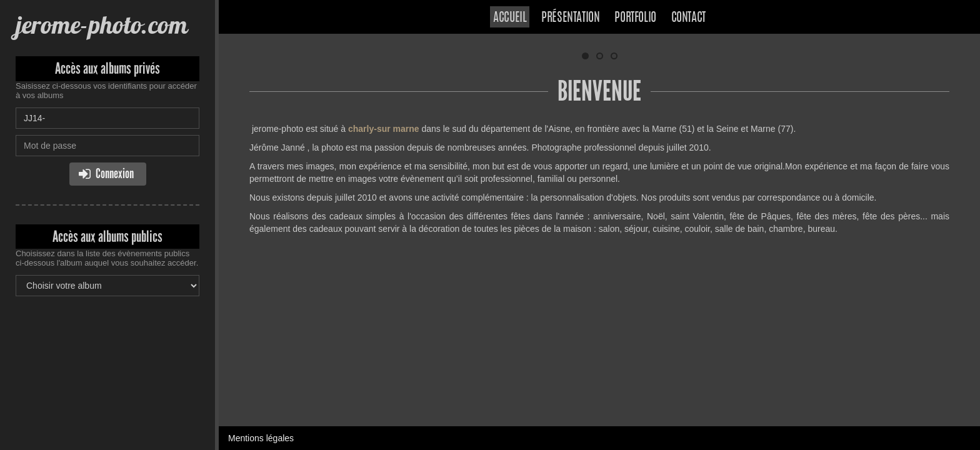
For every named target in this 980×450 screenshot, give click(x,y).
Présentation (570, 18)
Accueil (510, 18)
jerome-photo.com (102, 25)
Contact (688, 18)
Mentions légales (261, 291)
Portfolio (635, 18)
